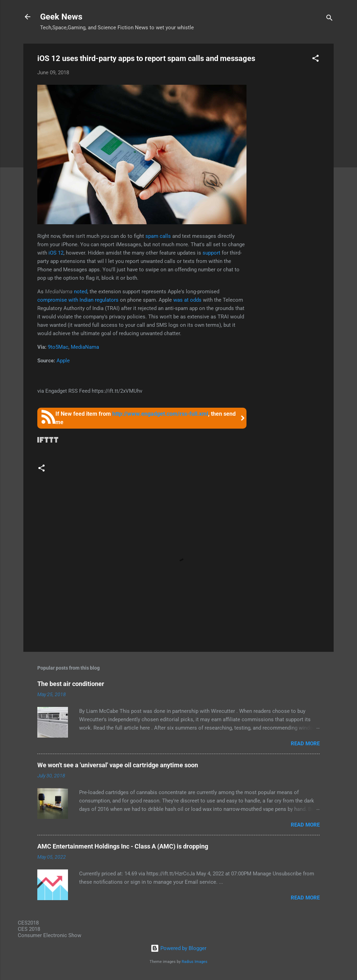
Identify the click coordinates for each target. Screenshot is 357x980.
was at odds (187, 300)
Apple (63, 361)
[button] (316, 59)
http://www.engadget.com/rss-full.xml (160, 414)
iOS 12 (56, 253)
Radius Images (195, 962)
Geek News (61, 17)
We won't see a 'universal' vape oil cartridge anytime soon (118, 765)
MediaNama (85, 347)
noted (81, 292)
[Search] (329, 19)
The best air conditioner (71, 684)
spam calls (158, 236)
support (211, 253)
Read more (305, 744)
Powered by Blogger (178, 948)
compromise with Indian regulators (78, 300)
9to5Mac (58, 347)
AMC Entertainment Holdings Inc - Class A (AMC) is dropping (123, 846)
